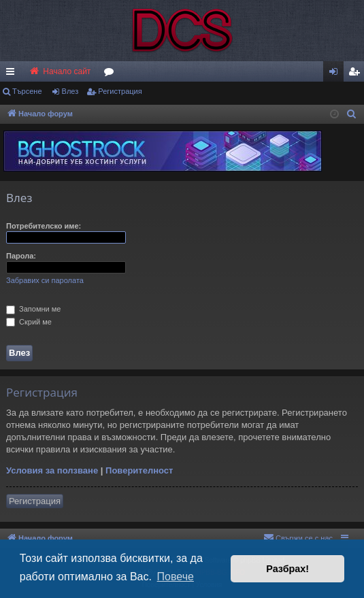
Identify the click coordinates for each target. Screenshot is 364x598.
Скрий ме (29, 322)
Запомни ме (33, 309)
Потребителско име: (44, 226)
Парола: (21, 256)
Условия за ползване (52, 470)
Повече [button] (176, 577)
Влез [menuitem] (336, 74)
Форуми (112, 74)
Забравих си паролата (45, 280)
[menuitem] (354, 71)
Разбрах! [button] (287, 569)
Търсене (27, 91)
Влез (70, 91)
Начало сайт (60, 71)
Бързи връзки (13, 74)
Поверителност (139, 470)
